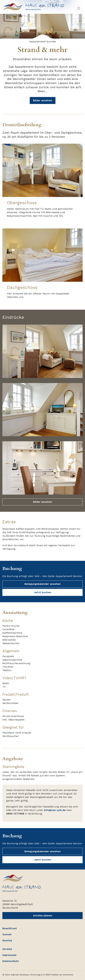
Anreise (7, 949)
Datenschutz (11, 961)
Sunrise (7, 940)
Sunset (7, 934)
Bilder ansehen (43, 100)
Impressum (9, 955)
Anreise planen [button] (43, 915)
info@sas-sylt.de (55, 810)
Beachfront (10, 928)
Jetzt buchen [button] (43, 592)
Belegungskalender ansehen (43, 584)
